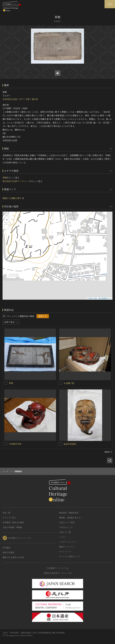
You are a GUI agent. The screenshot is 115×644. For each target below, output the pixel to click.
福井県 (35, 99)
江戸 (21, 99)
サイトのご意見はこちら (70, 556)
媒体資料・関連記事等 (69, 513)
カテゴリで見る (9, 518)
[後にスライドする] (108, 452)
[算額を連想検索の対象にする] (6, 383)
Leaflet (90, 298)
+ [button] (7, 216)
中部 (28, 99)
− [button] (7, 220)
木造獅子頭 (69, 383)
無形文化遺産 (8, 552)
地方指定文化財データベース (16, 181)
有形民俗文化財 (10, 99)
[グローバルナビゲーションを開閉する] (110, 4)
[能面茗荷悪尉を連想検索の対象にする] (61, 444)
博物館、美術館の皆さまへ (71, 518)
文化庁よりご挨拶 (67, 522)
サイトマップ (65, 551)
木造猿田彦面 (15, 444)
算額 (5, 178)
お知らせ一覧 (65, 532)
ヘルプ (62, 537)
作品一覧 (6, 513)
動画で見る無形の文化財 (13, 557)
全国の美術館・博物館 (12, 527)
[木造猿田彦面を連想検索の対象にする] (6, 444)
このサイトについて (68, 542)
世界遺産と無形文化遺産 (13, 522)
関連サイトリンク (67, 547)
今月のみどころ (66, 527)
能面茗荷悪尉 (70, 444)
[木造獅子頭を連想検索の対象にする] (61, 383)
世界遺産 (6, 548)
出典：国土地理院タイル (103, 298)
